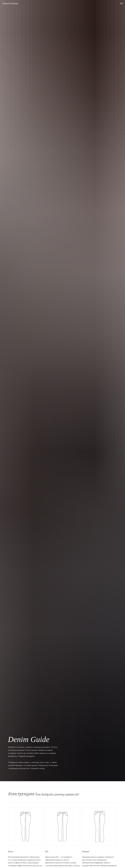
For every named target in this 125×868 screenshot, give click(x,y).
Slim (47, 851)
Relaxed (86, 851)
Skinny (11, 851)
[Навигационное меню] (121, 3)
